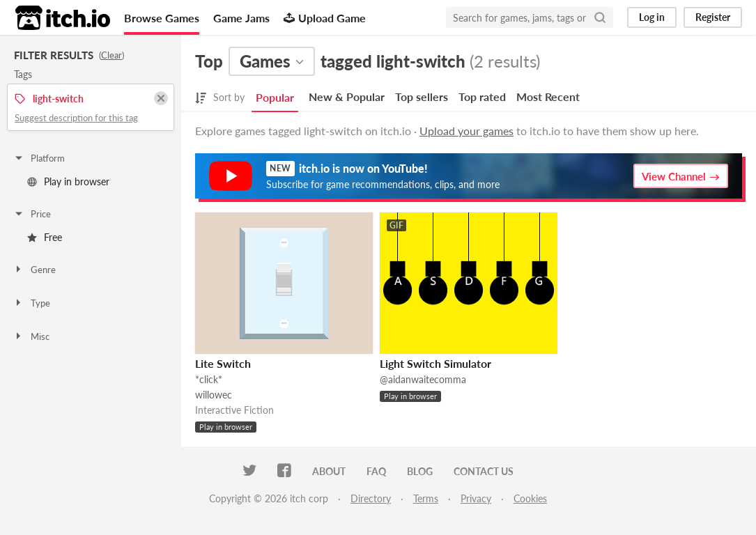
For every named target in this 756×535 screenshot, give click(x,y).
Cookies (530, 498)
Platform (39, 158)
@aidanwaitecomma (423, 379)
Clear (111, 55)
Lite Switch (223, 363)
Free (45, 237)
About (329, 471)
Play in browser (68, 181)
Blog (420, 471)
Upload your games (466, 131)
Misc (31, 336)
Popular (275, 97)
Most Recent (548, 96)
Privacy (476, 498)
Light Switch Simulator (435, 363)
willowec (214, 395)
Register (713, 17)
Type (32, 303)
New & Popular (347, 96)
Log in (652, 17)
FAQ (376, 471)
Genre (34, 270)
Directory (371, 498)
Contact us (484, 471)
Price (32, 214)
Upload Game (325, 18)
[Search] (600, 17)
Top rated (482, 96)
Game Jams (241, 18)
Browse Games (162, 18)
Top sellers (422, 96)
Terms (426, 498)
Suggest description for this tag (76, 118)
